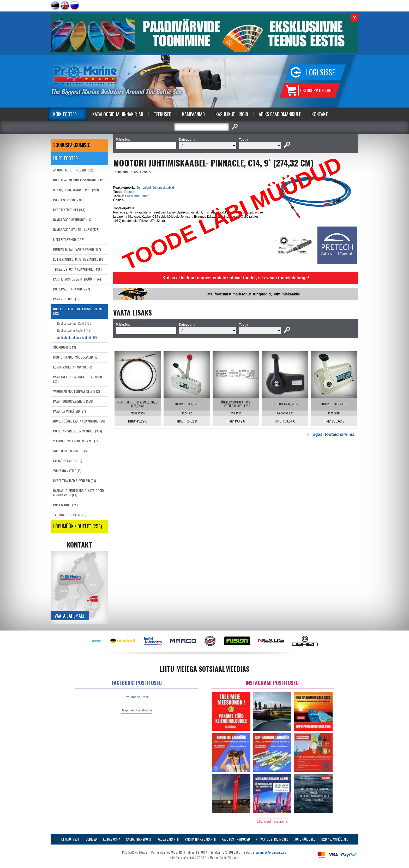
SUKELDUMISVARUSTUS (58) (71, 451)
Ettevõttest (70, 839)
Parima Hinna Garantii (200, 839)
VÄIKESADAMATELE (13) (67, 471)
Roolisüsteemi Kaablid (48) (74, 330)
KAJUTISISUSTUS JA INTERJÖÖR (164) (77, 279)
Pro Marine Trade (137, 196)
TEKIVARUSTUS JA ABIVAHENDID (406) (77, 269)
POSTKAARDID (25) (65, 505)
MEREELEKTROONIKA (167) (69, 210)
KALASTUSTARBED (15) (68, 461)
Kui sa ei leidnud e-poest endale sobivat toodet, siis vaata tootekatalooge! (236, 278)
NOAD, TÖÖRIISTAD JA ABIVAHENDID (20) (79, 421)
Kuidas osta (112, 839)
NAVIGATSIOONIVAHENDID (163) (73, 220)
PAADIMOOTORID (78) (67, 299)
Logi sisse (321, 72)
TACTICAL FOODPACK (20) (70, 515)
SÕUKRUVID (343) (65, 347)
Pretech (130, 192)
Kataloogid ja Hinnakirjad (118, 114)
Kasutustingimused (236, 839)
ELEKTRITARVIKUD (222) (69, 239)
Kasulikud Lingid (232, 114)
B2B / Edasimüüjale (335, 839)
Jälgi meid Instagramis (272, 822)
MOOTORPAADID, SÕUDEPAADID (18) (76, 357)
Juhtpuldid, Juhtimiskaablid (155, 188)
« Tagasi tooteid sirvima (331, 434)
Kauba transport (139, 839)
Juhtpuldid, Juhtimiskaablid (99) (77, 337)
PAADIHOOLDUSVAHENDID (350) (73, 401)
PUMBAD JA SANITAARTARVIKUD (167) (77, 249)
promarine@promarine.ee (270, 852)
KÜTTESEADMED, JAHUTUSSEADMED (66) (79, 259)
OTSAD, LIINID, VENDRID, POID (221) (76, 190)
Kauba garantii (168, 839)
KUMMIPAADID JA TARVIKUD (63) (73, 367)
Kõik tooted (65, 114)
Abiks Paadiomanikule (280, 114)
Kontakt (320, 114)
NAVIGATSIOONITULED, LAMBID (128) (76, 230)
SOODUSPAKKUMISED (72, 145)
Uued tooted (65, 158)
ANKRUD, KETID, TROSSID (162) (73, 170)
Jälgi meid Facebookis (137, 710)
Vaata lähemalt (70, 616)
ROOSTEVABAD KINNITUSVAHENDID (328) (79, 180)
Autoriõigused (305, 839)
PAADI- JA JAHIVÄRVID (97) (70, 411)
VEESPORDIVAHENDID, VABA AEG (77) (76, 441)
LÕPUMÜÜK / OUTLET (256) (78, 526)
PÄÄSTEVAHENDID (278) (68, 200)
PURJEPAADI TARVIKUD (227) (72, 289)
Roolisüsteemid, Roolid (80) (75, 323)
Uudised (91, 839)
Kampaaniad (193, 114)
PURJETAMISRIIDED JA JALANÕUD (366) (78, 431)
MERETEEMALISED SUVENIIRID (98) (75, 481)
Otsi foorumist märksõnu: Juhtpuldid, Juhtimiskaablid (253, 294)
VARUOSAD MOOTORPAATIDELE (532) (77, 391)
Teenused (163, 114)
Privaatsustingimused (272, 839)
